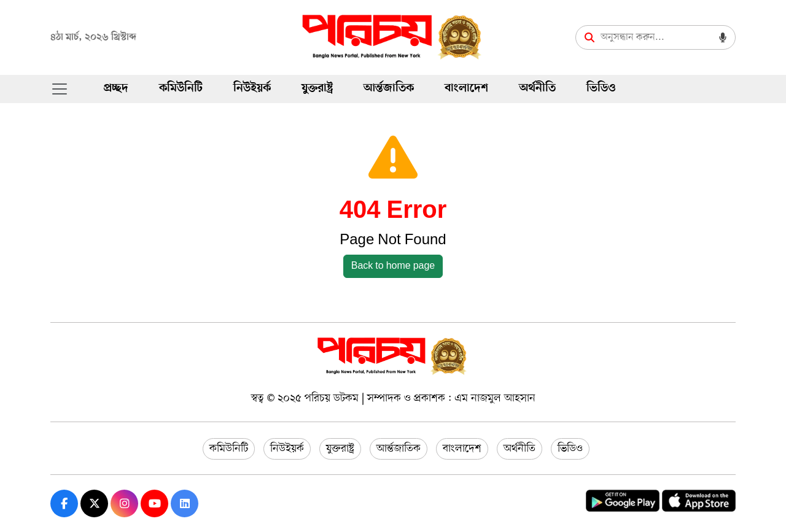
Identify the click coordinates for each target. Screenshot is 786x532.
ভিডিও (601, 89)
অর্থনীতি (537, 89)
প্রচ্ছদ (116, 89)
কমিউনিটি (181, 89)
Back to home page (393, 266)
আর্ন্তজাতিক (389, 89)
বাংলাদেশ (466, 89)
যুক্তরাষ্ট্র (317, 89)
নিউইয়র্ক (252, 89)
